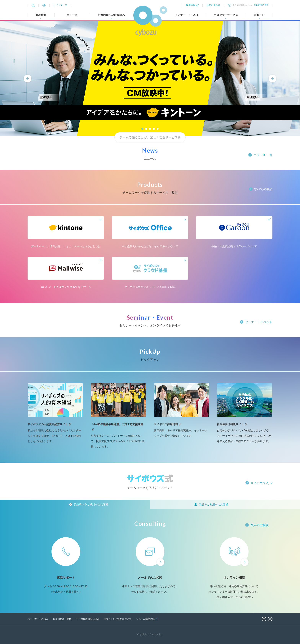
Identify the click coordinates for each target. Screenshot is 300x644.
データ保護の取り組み (88, 619)
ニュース (72, 15)
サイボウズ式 (260, 483)
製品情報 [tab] (41, 15)
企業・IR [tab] (259, 15)
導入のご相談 (259, 525)
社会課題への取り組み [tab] (111, 15)
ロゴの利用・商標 (62, 619)
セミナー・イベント (187, 15)
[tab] (75, 504)
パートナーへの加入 (38, 619)
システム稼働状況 (145, 619)
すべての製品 (263, 189)
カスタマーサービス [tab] (226, 15)
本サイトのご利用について (118, 619)
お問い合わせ (213, 5)
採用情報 (191, 5)
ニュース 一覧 (263, 155)
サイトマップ (60, 5)
